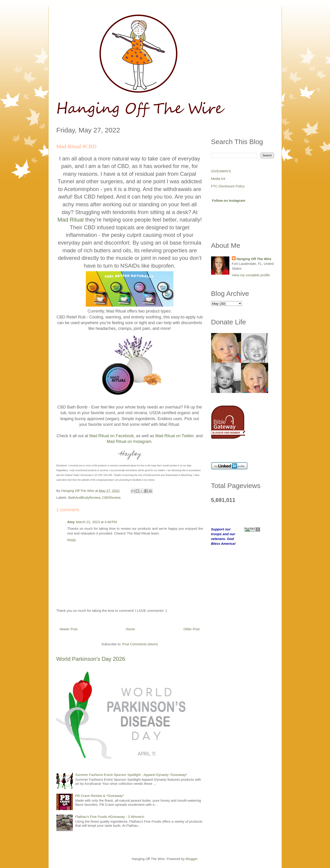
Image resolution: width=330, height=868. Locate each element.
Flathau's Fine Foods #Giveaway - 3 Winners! (110, 817)
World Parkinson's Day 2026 (91, 659)
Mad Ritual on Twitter (174, 436)
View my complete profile (251, 275)
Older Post (192, 629)
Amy (71, 522)
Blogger (192, 859)
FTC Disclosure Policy (228, 186)
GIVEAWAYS (221, 171)
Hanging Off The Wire (254, 259)
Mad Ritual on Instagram (129, 442)
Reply (72, 540)
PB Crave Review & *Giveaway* (100, 796)
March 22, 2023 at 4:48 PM (96, 522)
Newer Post (69, 629)
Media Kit (218, 179)
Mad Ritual (71, 220)
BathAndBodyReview (84, 497)
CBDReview (111, 497)
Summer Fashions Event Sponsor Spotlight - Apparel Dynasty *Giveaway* (131, 775)
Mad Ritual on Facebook (111, 436)
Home (130, 629)
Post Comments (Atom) (140, 644)
